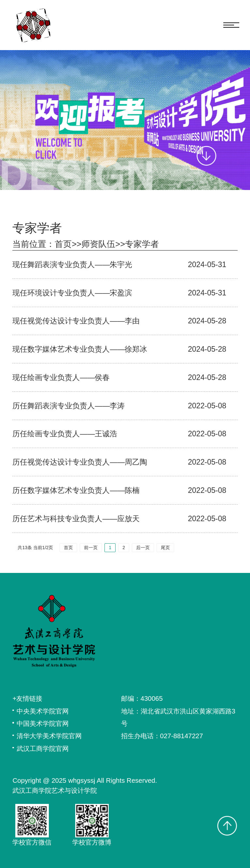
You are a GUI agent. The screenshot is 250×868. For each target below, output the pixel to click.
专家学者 (142, 244)
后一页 (143, 548)
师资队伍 (98, 244)
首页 (63, 244)
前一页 (91, 548)
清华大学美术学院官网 (49, 736)
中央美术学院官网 (43, 711)
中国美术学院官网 (43, 723)
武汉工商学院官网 (43, 748)
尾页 (165, 548)
